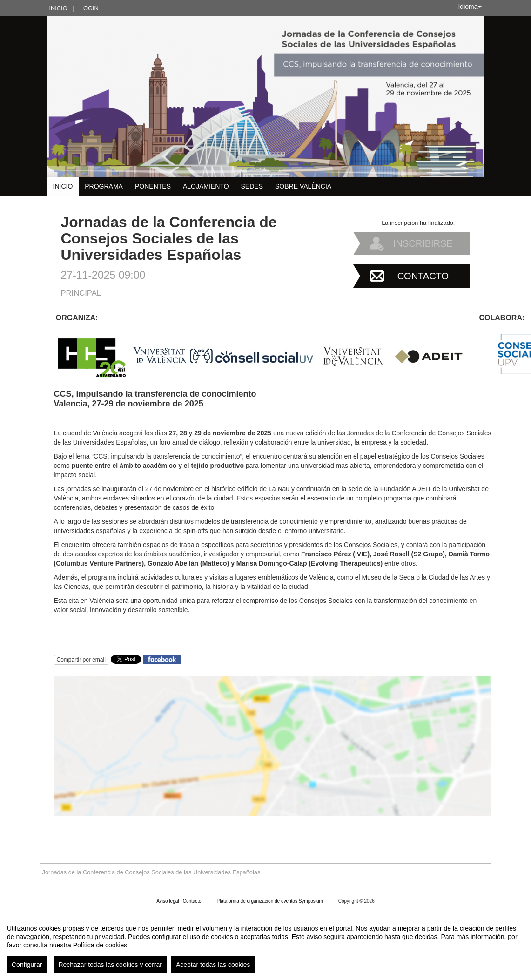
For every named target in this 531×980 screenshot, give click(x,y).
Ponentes (153, 186)
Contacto (423, 276)
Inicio (58, 8)
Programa (104, 186)
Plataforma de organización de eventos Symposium (270, 901)
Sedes (252, 186)
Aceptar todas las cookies (213, 965)
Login (89, 8)
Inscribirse (423, 243)
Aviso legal (168, 901)
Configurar (27, 965)
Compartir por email (81, 660)
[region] (265, 945)
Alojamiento (206, 186)
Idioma (470, 7)
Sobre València (303, 186)
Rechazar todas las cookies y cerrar (110, 965)
